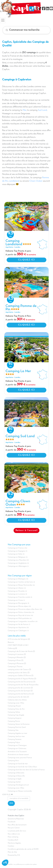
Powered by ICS (14, 855)
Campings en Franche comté (19, 597)
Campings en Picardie (16, 591)
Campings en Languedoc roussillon (21, 622)
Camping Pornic (14, 721)
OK (11, 803)
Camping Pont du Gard (17, 727)
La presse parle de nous (17, 831)
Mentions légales (14, 843)
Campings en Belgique (17, 557)
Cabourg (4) (12, 648)
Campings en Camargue (17, 745)
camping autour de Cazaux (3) (19, 670)
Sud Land (42, 110)
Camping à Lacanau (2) (17, 654)
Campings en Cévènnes (17, 749)
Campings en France (16, 548)
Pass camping (13, 837)
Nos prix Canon (14, 828)
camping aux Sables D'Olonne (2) (20, 676)
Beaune (11, 642)
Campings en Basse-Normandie (20, 585)
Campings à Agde (15, 779)
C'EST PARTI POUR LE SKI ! (18, 645)
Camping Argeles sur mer (17, 733)
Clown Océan (36, 181)
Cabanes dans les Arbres (17, 700)
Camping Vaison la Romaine (19, 724)
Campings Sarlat (14, 782)
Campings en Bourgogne (17, 603)
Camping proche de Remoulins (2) (21, 694)
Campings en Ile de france (18, 624)
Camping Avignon (15, 718)
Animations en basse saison (18, 755)
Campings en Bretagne (17, 579)
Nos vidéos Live (14, 834)
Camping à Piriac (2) (15, 660)
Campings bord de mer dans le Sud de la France (26, 770)
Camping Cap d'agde (16, 715)
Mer (24, 110)
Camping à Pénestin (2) (17, 657)
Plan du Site (12, 852)
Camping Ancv (13, 761)
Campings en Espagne (16, 551)
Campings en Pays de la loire (19, 615)
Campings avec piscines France (20, 758)
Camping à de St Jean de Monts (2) (21, 651)
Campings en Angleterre (17, 563)
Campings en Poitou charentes (20, 612)
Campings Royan (14, 706)
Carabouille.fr (13, 840)
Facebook (12, 822)
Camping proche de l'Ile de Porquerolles (23, 685)
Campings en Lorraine (16, 594)
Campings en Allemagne (17, 566)
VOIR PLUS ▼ (7, 795)
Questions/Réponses (16, 819)
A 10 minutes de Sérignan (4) (19, 639)
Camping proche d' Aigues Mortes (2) (22, 679)
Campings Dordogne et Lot (18, 785)
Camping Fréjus (14, 743)
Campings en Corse (15, 600)
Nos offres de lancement (17, 825)
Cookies (11, 846)
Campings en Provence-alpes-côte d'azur (23, 609)
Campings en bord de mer (18, 764)
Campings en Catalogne (17, 631)
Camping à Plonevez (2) (17, 664)
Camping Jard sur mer (16, 736)
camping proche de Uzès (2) (18, 697)
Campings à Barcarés (16, 773)
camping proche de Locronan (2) (20, 688)
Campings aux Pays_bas (17, 560)
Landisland (14, 181)
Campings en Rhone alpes (18, 606)
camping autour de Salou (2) (19, 673)
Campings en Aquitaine (17, 628)
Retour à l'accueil (27, 530)
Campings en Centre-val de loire (20, 582)
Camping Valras (14, 712)
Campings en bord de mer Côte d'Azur (22, 767)
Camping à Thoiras (15, 667)
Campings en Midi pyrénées (19, 618)
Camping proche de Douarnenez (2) (21, 682)
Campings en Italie (15, 554)
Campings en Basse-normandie (20, 791)
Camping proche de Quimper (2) (20, 691)
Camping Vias (13, 730)
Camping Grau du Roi (16, 709)
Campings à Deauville (16, 776)
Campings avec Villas (16, 703)
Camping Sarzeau (15, 739)
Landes (17, 247)
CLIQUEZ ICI (26, 260)
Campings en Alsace (16, 588)
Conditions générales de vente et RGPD (23, 849)
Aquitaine (9, 247)
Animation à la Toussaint (17, 752)
